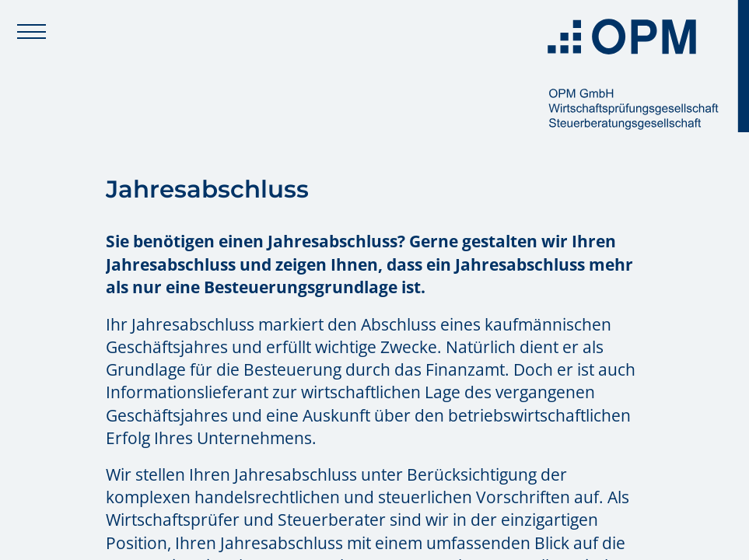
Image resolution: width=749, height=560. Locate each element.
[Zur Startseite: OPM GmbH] (643, 66)
